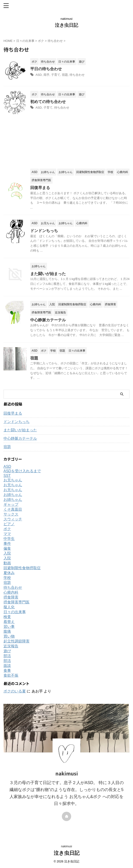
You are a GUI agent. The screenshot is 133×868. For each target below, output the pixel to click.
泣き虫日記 (66, 25)
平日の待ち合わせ (46, 69)
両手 (47, 75)
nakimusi (66, 846)
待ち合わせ (77, 75)
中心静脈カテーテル (48, 320)
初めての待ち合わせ (48, 102)
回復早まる (40, 188)
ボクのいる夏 (15, 691)
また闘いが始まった (48, 274)
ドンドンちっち (44, 231)
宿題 (65, 75)
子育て (56, 75)
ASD (39, 75)
